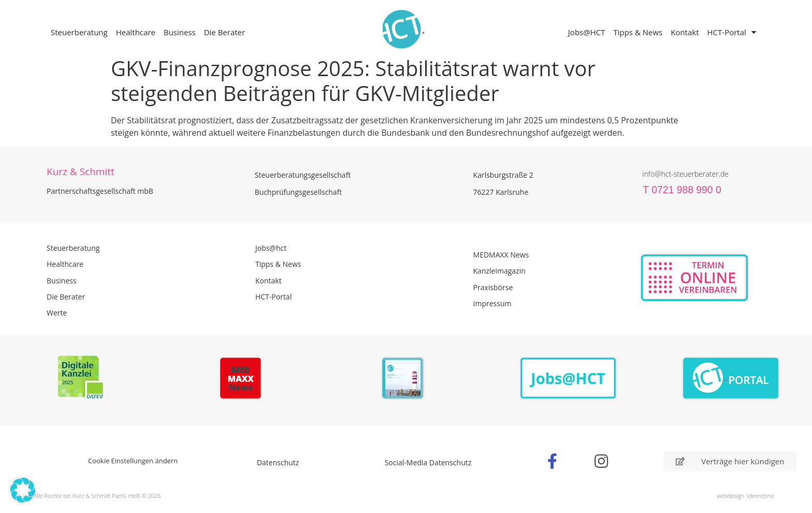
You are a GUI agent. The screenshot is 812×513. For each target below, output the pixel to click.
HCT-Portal (732, 32)
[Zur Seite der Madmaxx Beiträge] (244, 380)
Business (180, 32)
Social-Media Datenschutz (428, 462)
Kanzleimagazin (499, 271)
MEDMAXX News (501, 255)
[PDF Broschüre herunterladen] (406, 380)
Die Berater (224, 32)
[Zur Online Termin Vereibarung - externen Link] (719, 278)
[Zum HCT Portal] (731, 379)
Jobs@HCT (587, 32)
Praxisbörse (493, 287)
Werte (57, 313)
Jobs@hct (271, 248)
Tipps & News (638, 32)
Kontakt (685, 32)
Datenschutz (278, 462)
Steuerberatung (79, 32)
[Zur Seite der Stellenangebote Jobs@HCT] (568, 379)
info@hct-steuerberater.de (685, 174)
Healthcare (136, 32)
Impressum (492, 303)
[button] (23, 490)
